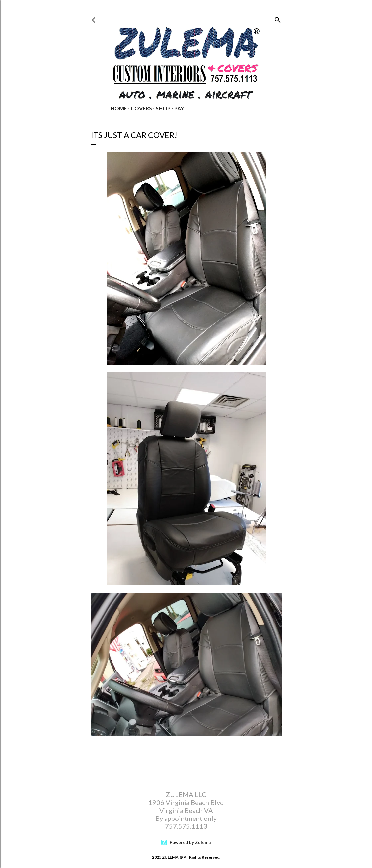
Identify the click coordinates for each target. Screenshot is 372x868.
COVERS (141, 108)
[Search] (278, 18)
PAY (179, 108)
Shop (163, 108)
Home (119, 108)
